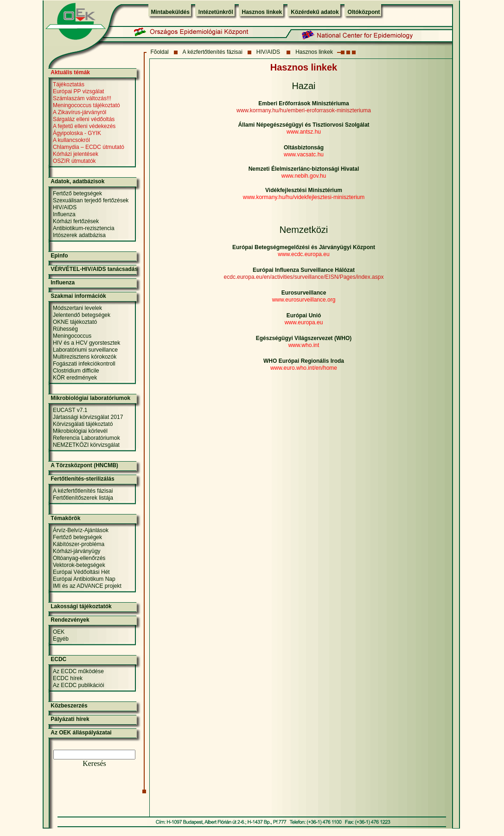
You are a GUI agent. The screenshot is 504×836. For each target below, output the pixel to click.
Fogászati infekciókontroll (84, 364)
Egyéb (61, 639)
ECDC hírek (68, 678)
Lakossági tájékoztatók (81, 606)
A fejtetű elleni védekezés (84, 126)
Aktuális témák (70, 72)
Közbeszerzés (69, 706)
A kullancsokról (71, 140)
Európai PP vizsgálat (79, 91)
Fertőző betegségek (77, 193)
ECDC (58, 659)
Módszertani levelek (77, 308)
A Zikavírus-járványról (80, 112)
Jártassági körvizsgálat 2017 (88, 417)
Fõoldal (159, 52)
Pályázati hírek (70, 719)
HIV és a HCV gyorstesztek (86, 343)
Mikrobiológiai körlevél (80, 431)
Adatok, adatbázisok (77, 181)
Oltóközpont (364, 12)
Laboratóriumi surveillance (85, 350)
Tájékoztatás (69, 84)
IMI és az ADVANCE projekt (87, 586)
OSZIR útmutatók (74, 161)
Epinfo (59, 256)
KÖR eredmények (75, 378)
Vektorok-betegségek (79, 565)
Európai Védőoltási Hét (81, 572)
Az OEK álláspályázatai (81, 733)
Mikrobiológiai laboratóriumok (90, 398)
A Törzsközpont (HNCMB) (84, 465)
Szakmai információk (78, 296)
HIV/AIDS (269, 52)
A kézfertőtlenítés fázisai (213, 52)
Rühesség (65, 329)
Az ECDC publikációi (79, 685)
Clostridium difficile (76, 371)
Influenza (64, 214)
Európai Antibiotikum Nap (84, 579)
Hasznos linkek (262, 12)
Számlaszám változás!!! (82, 98)
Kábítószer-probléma (79, 544)
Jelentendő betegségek (82, 315)
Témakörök (65, 518)
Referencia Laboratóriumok (86, 438)
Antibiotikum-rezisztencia (84, 228)
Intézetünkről (216, 12)
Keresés (94, 763)
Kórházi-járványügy (77, 551)
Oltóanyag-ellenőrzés (79, 558)
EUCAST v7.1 (70, 410)
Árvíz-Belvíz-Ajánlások (81, 530)
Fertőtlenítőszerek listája (83, 498)
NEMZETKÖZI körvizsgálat (86, 445)
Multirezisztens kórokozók (85, 357)
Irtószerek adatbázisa (79, 235)
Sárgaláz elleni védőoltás (84, 119)
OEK (59, 632)
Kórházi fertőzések (76, 221)
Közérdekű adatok (315, 12)
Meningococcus (72, 336)
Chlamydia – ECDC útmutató (89, 147)
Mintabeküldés (170, 12)
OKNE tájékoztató (75, 322)
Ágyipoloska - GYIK (77, 133)
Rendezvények (70, 620)
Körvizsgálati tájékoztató (83, 424)
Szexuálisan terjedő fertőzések (91, 200)
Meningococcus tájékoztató (86, 105)
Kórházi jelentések (76, 154)
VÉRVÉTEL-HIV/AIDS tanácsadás (94, 269)
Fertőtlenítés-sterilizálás (82, 479)
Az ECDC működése (78, 671)
